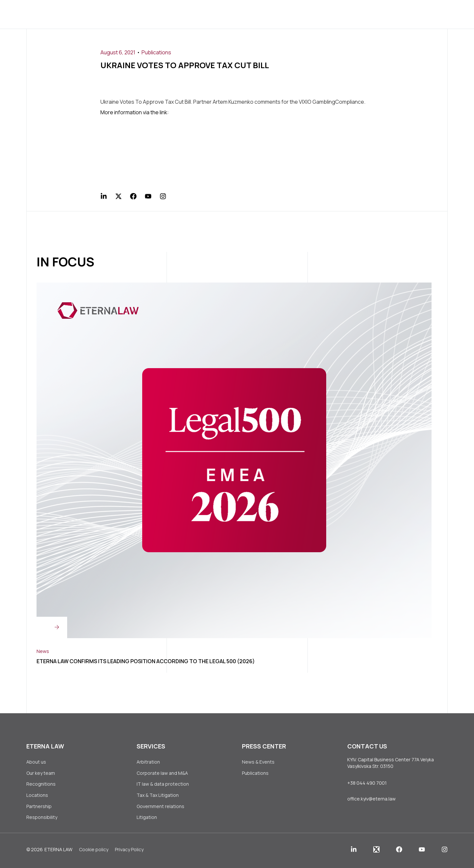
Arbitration (148, 761)
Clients (209, 14)
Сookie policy (94, 853)
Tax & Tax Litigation (158, 797)
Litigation (147, 820)
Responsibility (42, 820)
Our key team (41, 773)
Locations (37, 797)
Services (173, 14)
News (43, 650)
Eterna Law (58, 853)
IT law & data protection (163, 785)
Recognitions (41, 785)
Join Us (293, 14)
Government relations (160, 808)
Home (104, 14)
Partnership (39, 808)
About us (135, 14)
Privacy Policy (129, 853)
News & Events (258, 761)
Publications (156, 52)
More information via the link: (135, 112)
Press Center (252, 14)
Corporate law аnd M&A (162, 773)
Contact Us (333, 14)
